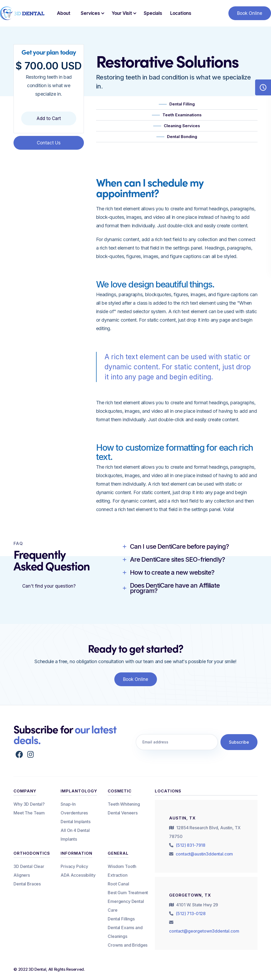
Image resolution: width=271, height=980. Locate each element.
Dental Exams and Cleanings (125, 932)
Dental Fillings (121, 919)
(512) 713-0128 (191, 914)
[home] (22, 13)
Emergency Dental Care (126, 906)
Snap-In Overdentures (74, 808)
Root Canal (118, 884)
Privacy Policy (74, 866)
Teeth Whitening (124, 804)
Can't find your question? (49, 586)
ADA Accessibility (78, 875)
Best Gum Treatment (128, 893)
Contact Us (49, 143)
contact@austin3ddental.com (204, 854)
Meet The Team (29, 813)
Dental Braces (27, 884)
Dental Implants (76, 822)
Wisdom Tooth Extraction (122, 871)
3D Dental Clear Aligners (29, 871)
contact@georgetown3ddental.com (204, 931)
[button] (91, 13)
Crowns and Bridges (128, 945)
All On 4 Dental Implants (75, 835)
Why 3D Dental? (29, 804)
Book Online (250, 13)
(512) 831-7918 (191, 845)
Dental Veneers (123, 813)
